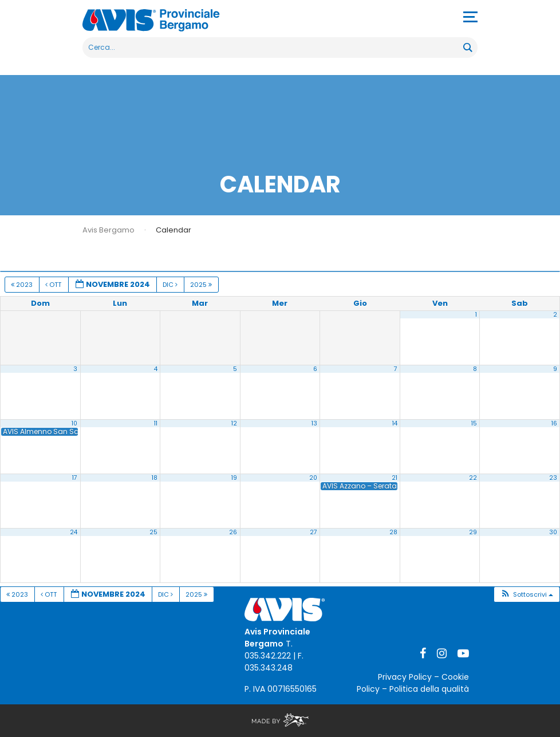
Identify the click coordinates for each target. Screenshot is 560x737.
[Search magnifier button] (467, 48)
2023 (23, 285)
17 (75, 478)
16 (554, 423)
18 (155, 478)
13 (314, 423)
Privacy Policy (405, 677)
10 (74, 423)
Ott (54, 285)
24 (74, 532)
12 (234, 423)
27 (313, 532)
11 (156, 423)
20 (313, 478)
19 (234, 478)
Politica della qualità (429, 689)
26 (233, 532)
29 (473, 532)
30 (553, 532)
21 (395, 478)
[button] (527, 595)
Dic (171, 285)
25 (153, 532)
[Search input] (273, 48)
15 (474, 423)
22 (473, 478)
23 (553, 478)
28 (393, 532)
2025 (202, 285)
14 (395, 423)
